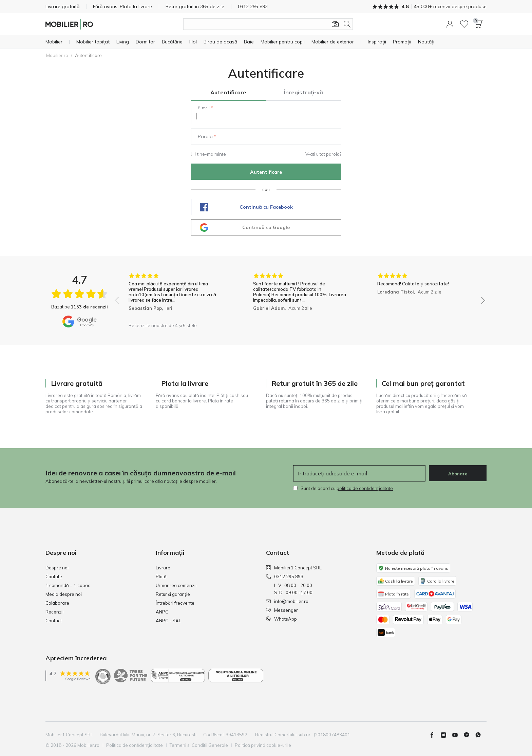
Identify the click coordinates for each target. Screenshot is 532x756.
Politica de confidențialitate (135, 745)
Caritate (54, 577)
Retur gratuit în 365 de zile (195, 6)
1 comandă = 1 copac (68, 585)
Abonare (458, 474)
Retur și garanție (173, 594)
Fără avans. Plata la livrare (122, 6)
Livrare (163, 568)
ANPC (162, 612)
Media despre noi (64, 594)
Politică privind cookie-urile (263, 745)
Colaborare (57, 603)
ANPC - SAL (168, 621)
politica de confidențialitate (365, 488)
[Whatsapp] (481, 735)
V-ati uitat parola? (323, 154)
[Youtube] (458, 735)
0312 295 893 (285, 577)
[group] (176, 296)
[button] (450, 24)
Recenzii (54, 612)
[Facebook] (435, 735)
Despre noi (57, 568)
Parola (205, 136)
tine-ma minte (208, 154)
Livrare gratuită (62, 6)
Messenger (282, 610)
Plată (161, 577)
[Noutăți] (426, 42)
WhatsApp (281, 619)
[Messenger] (469, 735)
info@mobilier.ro (287, 601)
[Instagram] (446, 735)
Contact (54, 621)
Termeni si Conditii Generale (199, 745)
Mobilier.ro (57, 55)
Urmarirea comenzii (176, 585)
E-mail (204, 108)
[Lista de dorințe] (464, 24)
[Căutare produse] (268, 24)
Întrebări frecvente (175, 603)
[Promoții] (402, 42)
